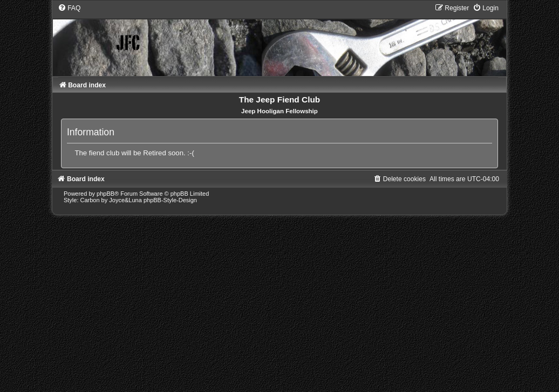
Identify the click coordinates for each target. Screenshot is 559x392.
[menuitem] (69, 8)
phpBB (105, 194)
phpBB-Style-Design (170, 200)
